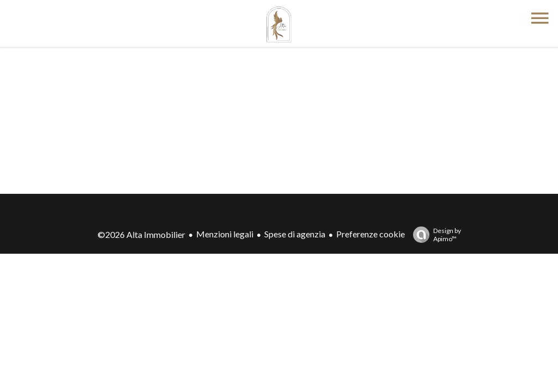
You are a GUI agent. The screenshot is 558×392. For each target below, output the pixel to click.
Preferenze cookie (371, 234)
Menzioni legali (225, 234)
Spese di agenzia (295, 234)
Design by (434, 235)
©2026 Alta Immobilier (141, 234)
